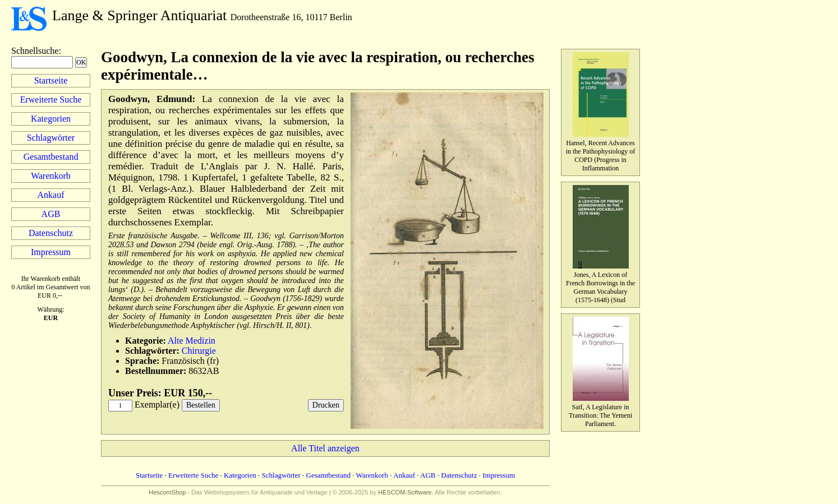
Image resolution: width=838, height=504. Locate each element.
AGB (51, 214)
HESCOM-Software (405, 492)
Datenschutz (51, 233)
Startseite (51, 80)
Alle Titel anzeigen (325, 448)
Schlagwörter (51, 138)
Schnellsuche (35, 51)
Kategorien (51, 119)
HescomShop (167, 492)
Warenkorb (51, 176)
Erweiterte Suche (51, 100)
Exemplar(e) (157, 404)
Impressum (51, 252)
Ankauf (51, 195)
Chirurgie (199, 351)
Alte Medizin (192, 341)
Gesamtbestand (51, 157)
